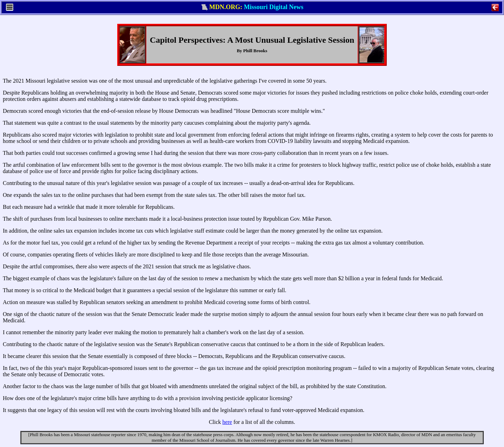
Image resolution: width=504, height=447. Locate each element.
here (227, 422)
